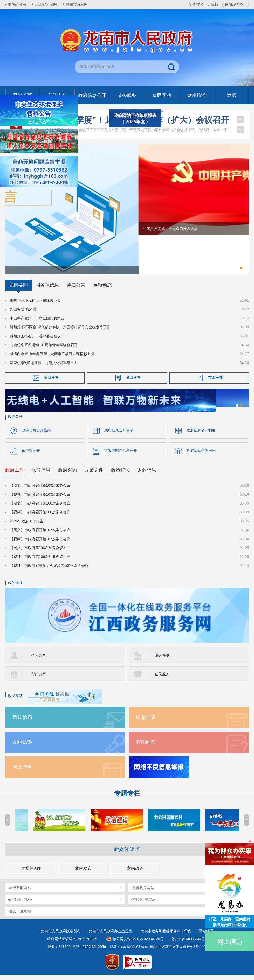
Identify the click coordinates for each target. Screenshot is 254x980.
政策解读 (120, 475)
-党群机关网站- (143, 893)
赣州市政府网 (77, 4)
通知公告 (76, 290)
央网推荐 (51, 382)
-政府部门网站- (20, 904)
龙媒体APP (31, 873)
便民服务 (162, 679)
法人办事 (162, 660)
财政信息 (147, 475)
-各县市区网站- (20, 916)
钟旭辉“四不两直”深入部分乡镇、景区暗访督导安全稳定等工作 (60, 332)
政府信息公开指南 (36, 435)
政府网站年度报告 (201, 456)
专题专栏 (127, 798)
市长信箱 (22, 722)
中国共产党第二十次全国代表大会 (37, 323)
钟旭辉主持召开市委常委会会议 (35, 341)
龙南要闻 (18, 290)
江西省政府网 (46, 4)
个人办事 (39, 660)
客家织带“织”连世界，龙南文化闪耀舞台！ (44, 368)
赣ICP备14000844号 (188, 944)
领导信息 (41, 475)
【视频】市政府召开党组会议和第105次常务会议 (49, 571)
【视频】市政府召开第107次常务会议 (40, 544)
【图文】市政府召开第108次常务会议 (40, 508)
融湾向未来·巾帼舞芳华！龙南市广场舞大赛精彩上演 (52, 359)
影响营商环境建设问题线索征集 (35, 305)
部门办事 (39, 679)
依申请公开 (31, 456)
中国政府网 (17, 4)
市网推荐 (215, 382)
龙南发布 (83, 873)
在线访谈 (22, 747)
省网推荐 (133, 382)
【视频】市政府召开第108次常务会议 (40, 517)
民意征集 (146, 722)
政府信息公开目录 (119, 435)
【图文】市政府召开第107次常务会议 (40, 535)
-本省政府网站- (20, 893)
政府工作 (15, 475)
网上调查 (22, 772)
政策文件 (94, 475)
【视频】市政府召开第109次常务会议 (40, 499)
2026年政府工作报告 (27, 526)
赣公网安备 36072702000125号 (138, 944)
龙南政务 (135, 873)
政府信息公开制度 (201, 435)
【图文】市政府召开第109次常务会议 (40, 490)
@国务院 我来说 (23, 314)
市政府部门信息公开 (121, 456)
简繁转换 (196, 4)
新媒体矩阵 (127, 854)
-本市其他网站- (143, 904)
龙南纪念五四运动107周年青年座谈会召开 (44, 350)
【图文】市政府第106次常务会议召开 (40, 553)
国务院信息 (47, 290)
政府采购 (67, 475)
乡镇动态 (102, 290)
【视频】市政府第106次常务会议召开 (40, 562)
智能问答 (146, 747)
